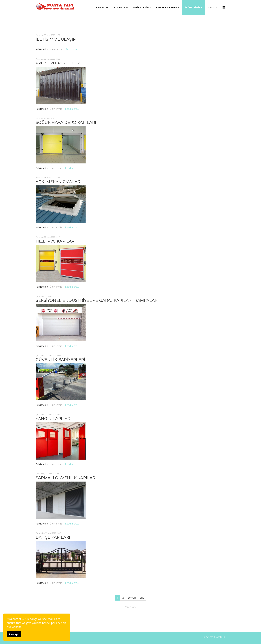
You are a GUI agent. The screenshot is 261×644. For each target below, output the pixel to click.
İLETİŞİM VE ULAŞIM (56, 39)
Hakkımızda (56, 49)
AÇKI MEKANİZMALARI (59, 182)
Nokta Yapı (121, 7)
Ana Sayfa (102, 7)
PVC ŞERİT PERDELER (58, 63)
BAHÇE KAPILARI (53, 537)
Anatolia (221, 637)
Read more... (72, 49)
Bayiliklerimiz (142, 7)
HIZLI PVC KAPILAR (55, 241)
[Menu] (224, 7)
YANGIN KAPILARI (54, 419)
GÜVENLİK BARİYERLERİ (60, 360)
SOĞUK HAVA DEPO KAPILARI (66, 122)
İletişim (213, 7)
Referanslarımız (167, 7)
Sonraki (132, 598)
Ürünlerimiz (192, 7)
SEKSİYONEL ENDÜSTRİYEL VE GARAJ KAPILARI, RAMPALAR (97, 300)
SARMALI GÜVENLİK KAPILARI (66, 478)
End (142, 598)
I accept (14, 634)
